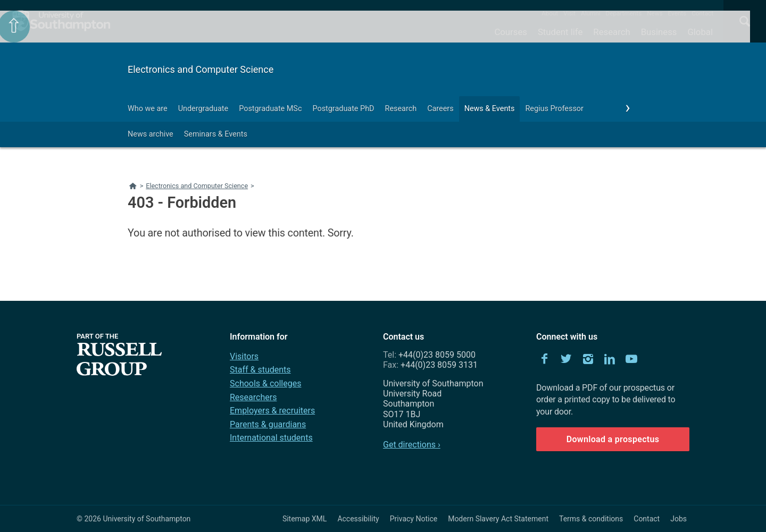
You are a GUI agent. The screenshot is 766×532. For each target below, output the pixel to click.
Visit (569, 13)
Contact (702, 13)
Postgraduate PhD (343, 109)
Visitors (244, 356)
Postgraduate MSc (270, 109)
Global (700, 32)
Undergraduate (203, 109)
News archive (151, 134)
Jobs (678, 519)
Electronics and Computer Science (201, 69)
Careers (440, 109)
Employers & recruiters (272, 411)
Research (611, 32)
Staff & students (260, 370)
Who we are (148, 109)
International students (271, 438)
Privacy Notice (414, 519)
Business (659, 32)
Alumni (590, 13)
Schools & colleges (265, 383)
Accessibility (358, 519)
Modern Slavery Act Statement (498, 519)
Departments (624, 13)
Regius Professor (554, 109)
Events (677, 13)
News (655, 13)
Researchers (253, 397)
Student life (560, 32)
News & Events (490, 109)
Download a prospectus (613, 439)
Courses (510, 32)
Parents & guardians (268, 424)
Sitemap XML (305, 519)
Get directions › (412, 445)
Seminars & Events (216, 134)
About (550, 13)
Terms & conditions (591, 519)
